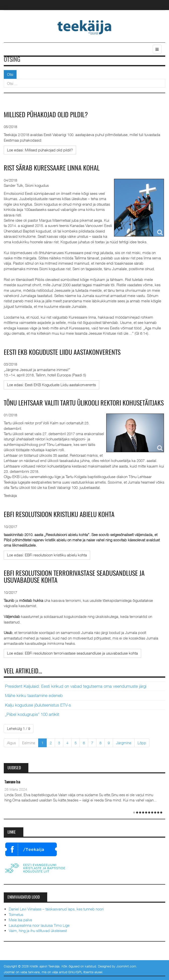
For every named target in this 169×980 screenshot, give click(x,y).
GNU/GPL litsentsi (81, 972)
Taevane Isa (12, 782)
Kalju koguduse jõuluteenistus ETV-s (38, 705)
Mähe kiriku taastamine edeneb (34, 696)
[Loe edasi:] (40, 150)
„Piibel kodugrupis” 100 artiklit (32, 714)
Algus (11, 743)
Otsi (10, 74)
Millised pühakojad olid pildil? (46, 115)
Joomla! (9, 972)
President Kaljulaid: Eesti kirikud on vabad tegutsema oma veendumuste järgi (76, 686)
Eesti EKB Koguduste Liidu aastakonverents (62, 353)
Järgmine (124, 743)
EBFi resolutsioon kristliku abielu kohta (59, 515)
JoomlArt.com (126, 966)
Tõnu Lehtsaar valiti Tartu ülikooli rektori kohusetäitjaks (84, 403)
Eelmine (29, 743)
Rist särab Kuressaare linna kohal (52, 168)
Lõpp (142, 743)
